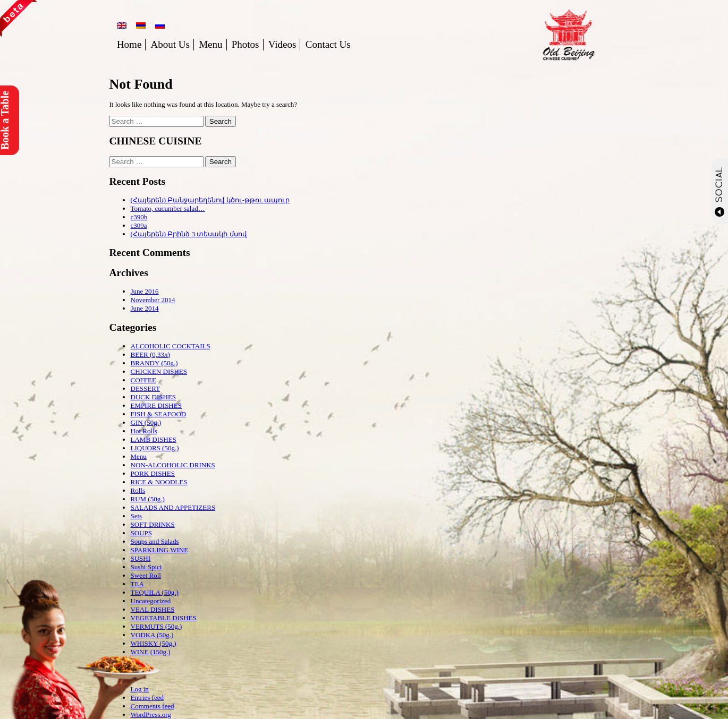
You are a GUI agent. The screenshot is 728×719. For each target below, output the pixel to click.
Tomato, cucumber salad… (168, 208)
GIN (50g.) (146, 422)
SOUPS (141, 533)
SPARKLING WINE (160, 550)
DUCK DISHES (154, 397)
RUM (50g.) (148, 499)
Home (129, 44)
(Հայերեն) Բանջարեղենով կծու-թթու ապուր (210, 200)
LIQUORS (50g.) (155, 448)
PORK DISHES (153, 473)
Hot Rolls (144, 431)
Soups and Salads (155, 541)
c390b (139, 217)
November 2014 (153, 300)
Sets (137, 516)
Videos (282, 44)
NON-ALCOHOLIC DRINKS (173, 465)
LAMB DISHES (154, 439)
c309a (139, 225)
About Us (170, 44)
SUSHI (141, 558)
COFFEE (143, 380)
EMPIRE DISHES (156, 405)
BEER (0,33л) (150, 354)
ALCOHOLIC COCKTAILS (171, 346)
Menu (210, 44)
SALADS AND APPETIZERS (173, 507)
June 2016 (145, 291)
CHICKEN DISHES (159, 371)
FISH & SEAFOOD (159, 414)
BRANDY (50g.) (154, 363)
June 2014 (145, 308)
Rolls (138, 490)
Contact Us (328, 44)
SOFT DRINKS (153, 524)
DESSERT (146, 388)
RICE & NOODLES (159, 482)
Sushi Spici (146, 567)
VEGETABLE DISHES (164, 618)
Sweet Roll (146, 575)
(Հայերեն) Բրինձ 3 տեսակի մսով (189, 234)
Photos (246, 44)
